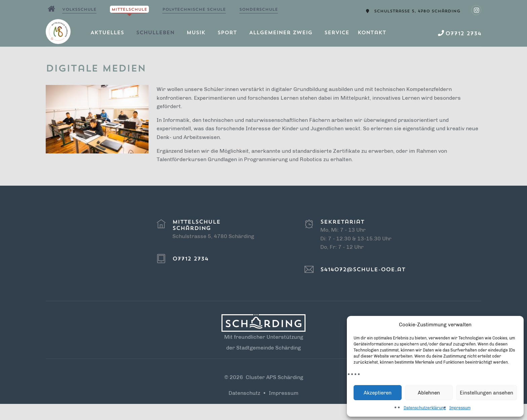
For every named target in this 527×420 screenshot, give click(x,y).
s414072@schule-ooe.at (363, 270)
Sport (227, 33)
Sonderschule (259, 10)
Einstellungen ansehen (487, 393)
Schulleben (155, 33)
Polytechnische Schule (194, 10)
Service (337, 33)
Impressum (460, 408)
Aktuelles (107, 33)
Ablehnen (429, 393)
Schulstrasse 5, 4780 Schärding (417, 11)
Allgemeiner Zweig (281, 33)
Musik (196, 33)
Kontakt (372, 33)
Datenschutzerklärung (425, 408)
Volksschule (79, 10)
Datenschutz (244, 393)
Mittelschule (129, 10)
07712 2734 (190, 259)
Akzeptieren (378, 393)
